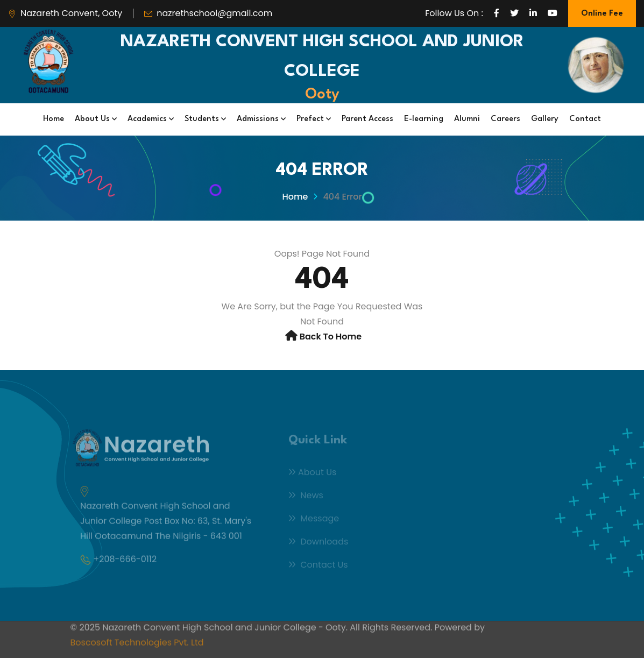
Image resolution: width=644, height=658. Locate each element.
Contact (585, 119)
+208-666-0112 (125, 563)
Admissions (261, 119)
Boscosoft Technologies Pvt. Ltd (137, 639)
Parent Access (367, 119)
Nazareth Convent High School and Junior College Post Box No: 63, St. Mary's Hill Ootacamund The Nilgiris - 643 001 (166, 524)
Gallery (545, 119)
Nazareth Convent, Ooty (71, 13)
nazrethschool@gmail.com (214, 13)
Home (54, 119)
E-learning (424, 119)
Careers (505, 119)
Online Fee (602, 14)
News (306, 498)
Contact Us (318, 567)
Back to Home (331, 337)
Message (314, 521)
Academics (151, 119)
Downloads (318, 544)
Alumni (467, 119)
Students (205, 119)
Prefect (314, 119)
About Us (96, 119)
